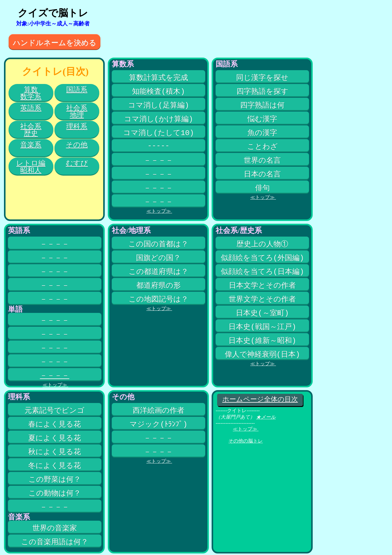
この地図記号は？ (158, 299)
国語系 (77, 90)
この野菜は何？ (55, 479)
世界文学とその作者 (262, 299)
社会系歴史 (31, 130)
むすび (77, 163)
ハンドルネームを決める (55, 43)
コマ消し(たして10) (159, 133)
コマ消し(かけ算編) (159, 119)
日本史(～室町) (262, 313)
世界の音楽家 (55, 528)
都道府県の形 (158, 285)
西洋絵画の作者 (158, 410)
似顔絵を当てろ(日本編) (262, 272)
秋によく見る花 (55, 452)
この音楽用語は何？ (55, 542)
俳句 (262, 188)
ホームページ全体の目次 (260, 400)
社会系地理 (77, 112)
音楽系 (31, 145)
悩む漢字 (262, 119)
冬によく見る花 (55, 466)
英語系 (31, 108)
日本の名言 (262, 174)
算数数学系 (31, 93)
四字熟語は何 (262, 105)
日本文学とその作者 (262, 285)
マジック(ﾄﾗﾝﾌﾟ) (158, 424)
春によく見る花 (55, 424)
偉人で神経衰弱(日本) (262, 354)
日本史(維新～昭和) (262, 340)
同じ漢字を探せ (262, 78)
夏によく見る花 (55, 438)
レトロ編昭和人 (31, 167)
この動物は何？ (55, 493)
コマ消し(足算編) (159, 105)
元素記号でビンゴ (55, 410)
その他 (77, 145)
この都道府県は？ (158, 272)
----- (158, 146)
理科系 (77, 126)
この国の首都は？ (158, 244)
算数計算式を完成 (158, 78)
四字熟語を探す (262, 91)
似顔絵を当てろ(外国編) (262, 258)
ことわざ (262, 146)
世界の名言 (262, 160)
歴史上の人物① (262, 244)
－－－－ (158, 160)
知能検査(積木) (158, 91)
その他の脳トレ (246, 441)
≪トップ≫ (159, 211)
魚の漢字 (262, 133)
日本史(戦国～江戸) (262, 327)
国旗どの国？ (158, 258)
